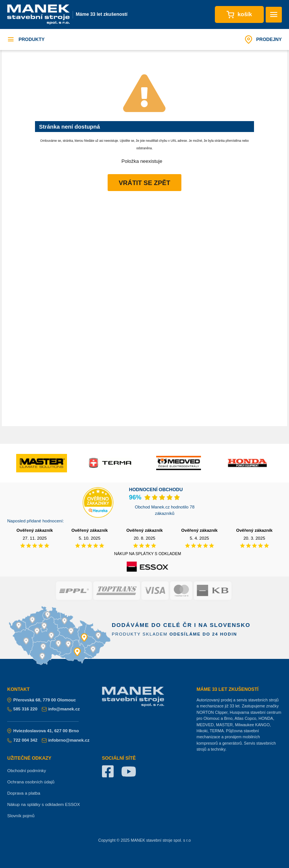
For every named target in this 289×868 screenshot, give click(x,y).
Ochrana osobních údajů (31, 782)
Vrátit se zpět (145, 183)
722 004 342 (22, 740)
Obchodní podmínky (27, 771)
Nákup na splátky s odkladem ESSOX (43, 804)
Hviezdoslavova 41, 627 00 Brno (43, 731)
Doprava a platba (24, 793)
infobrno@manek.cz (66, 740)
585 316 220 (22, 709)
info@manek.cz (61, 709)
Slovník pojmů (21, 816)
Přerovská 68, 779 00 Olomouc (42, 700)
